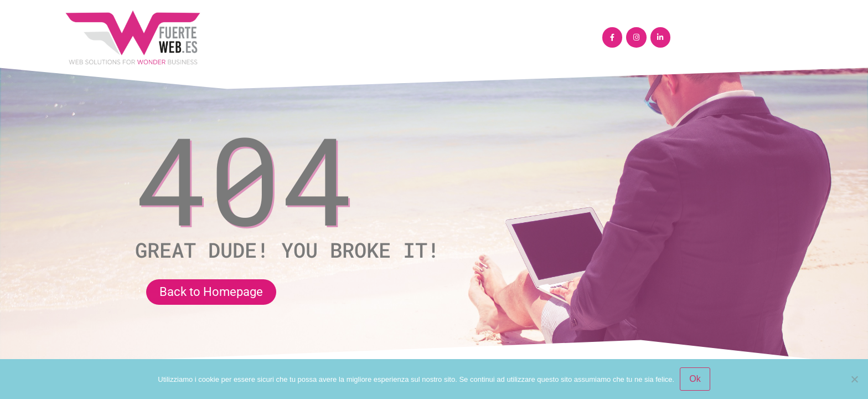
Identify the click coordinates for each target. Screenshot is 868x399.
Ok (695, 379)
